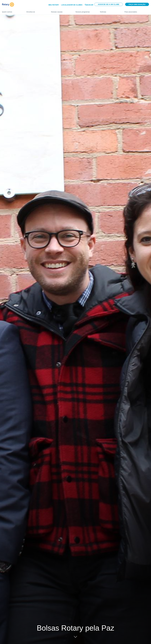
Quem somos (12, 11)
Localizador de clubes (72, 5)
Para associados (137, 11)
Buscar (90, 5)
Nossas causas (61, 11)
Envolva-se (37, 11)
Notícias (110, 11)
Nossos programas (85, 11)
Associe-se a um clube (109, 4)
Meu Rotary (54, 5)
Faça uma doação (137, 4)
